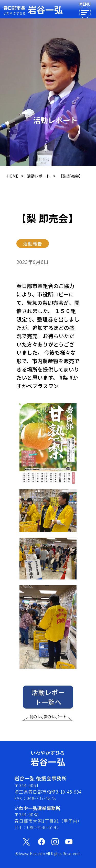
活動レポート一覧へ (48, 702)
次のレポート (55, 721)
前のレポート (41, 721)
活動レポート (38, 176)
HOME (12, 176)
